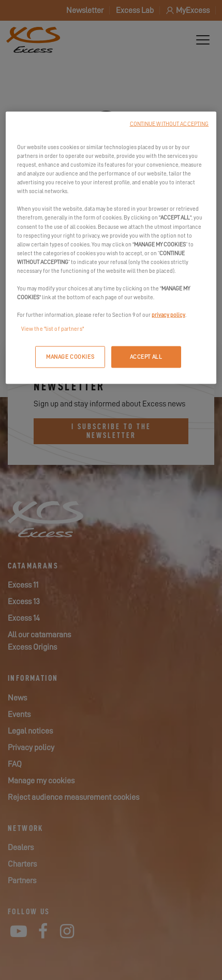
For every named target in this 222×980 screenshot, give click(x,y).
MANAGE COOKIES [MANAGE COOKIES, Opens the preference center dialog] (70, 357)
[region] (111, 248)
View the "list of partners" (53, 329)
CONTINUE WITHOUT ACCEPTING (169, 124)
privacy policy (168, 315)
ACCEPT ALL (146, 357)
